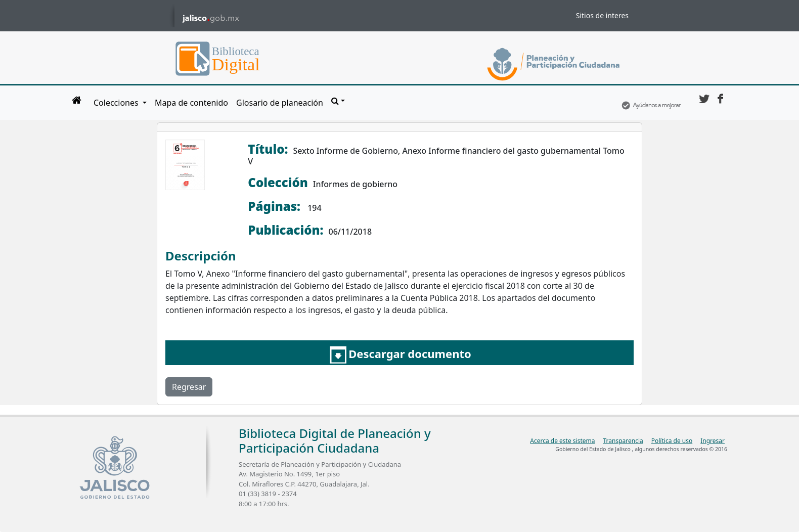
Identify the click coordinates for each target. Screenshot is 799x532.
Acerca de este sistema (562, 441)
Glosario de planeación (280, 103)
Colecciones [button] (117, 103)
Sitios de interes (602, 15)
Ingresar (713, 441)
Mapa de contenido (191, 103)
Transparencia (623, 441)
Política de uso (672, 441)
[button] (338, 101)
